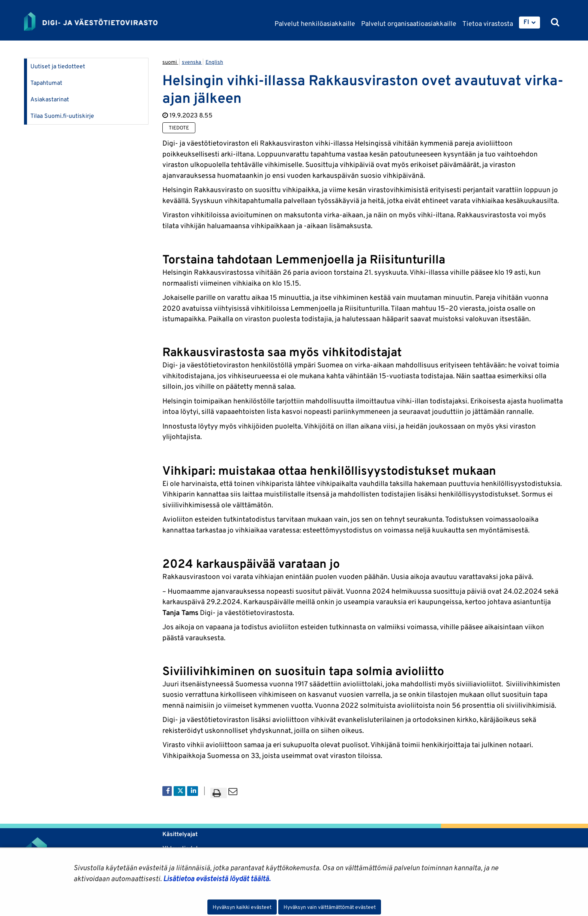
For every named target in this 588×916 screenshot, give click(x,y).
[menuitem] (529, 23)
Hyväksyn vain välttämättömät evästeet (330, 907)
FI (526, 22)
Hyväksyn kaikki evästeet (242, 907)
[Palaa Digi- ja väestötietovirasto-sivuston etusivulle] (91, 21)
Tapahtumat (46, 83)
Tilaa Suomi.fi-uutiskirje (62, 116)
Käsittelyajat (180, 834)
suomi (170, 62)
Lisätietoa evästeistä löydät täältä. (217, 878)
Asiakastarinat (50, 99)
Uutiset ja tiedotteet (58, 66)
